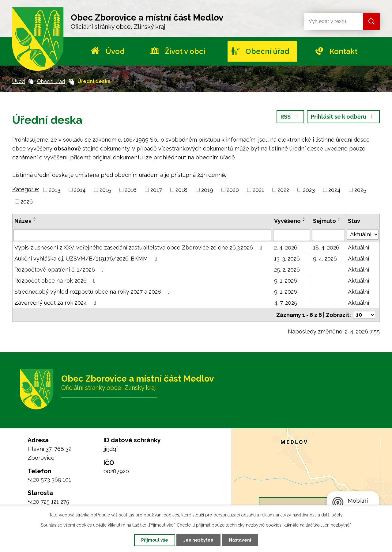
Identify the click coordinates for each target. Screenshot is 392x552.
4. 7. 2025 (286, 303)
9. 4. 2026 (325, 259)
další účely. (332, 515)
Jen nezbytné (198, 540)
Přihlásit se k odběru (343, 117)
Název (23, 221)
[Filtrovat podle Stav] (363, 234)
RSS (290, 117)
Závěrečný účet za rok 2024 (56, 303)
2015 (105, 190)
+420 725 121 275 (48, 502)
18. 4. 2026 (326, 247)
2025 (360, 190)
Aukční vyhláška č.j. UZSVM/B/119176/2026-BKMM (87, 259)
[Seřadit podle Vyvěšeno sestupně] (304, 220)
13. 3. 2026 (287, 259)
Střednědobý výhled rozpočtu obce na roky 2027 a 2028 (93, 292)
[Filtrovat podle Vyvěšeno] (292, 235)
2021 (258, 190)
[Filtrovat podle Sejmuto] (329, 235)
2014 (80, 190)
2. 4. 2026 (286, 247)
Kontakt (343, 51)
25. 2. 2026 (287, 270)
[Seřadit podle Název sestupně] (35, 220)
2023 (309, 190)
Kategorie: (26, 189)
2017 (156, 190)
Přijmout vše (155, 540)
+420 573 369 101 (49, 480)
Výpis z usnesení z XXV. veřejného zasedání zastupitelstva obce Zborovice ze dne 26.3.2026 (139, 247)
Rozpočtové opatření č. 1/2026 (60, 270)
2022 (283, 190)
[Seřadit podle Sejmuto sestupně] (339, 220)
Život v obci (185, 51)
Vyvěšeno (287, 221)
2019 (207, 190)
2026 (27, 202)
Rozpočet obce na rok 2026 (56, 281)
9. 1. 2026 (286, 281)
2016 (131, 190)
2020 (233, 190)
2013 (55, 190)
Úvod (115, 51)
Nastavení (240, 540)
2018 (181, 190)
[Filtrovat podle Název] (142, 235)
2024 (334, 190)
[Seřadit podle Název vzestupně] (35, 218)
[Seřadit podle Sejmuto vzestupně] (339, 218)
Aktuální (358, 247)
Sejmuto (324, 221)
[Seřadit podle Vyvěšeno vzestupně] (304, 218)
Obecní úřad (267, 51)
